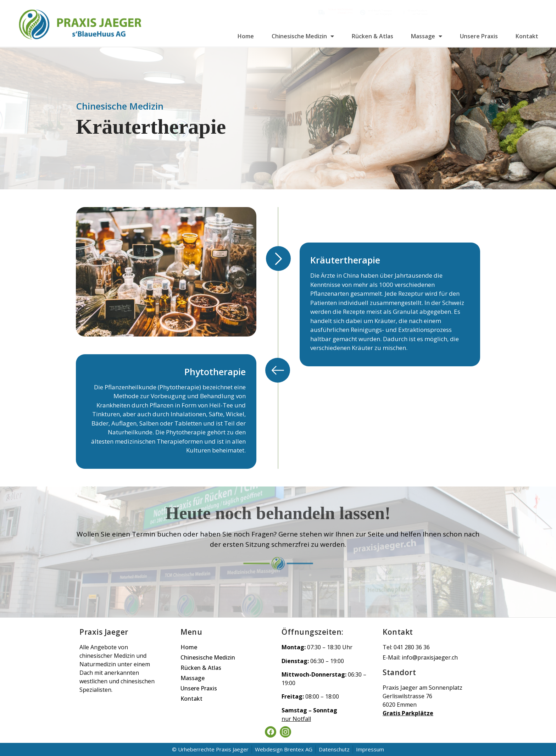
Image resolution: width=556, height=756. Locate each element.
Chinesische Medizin (303, 36)
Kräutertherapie (345, 260)
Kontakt (527, 36)
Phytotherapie (215, 372)
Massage (427, 36)
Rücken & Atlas (372, 36)
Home (246, 36)
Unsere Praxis (479, 36)
